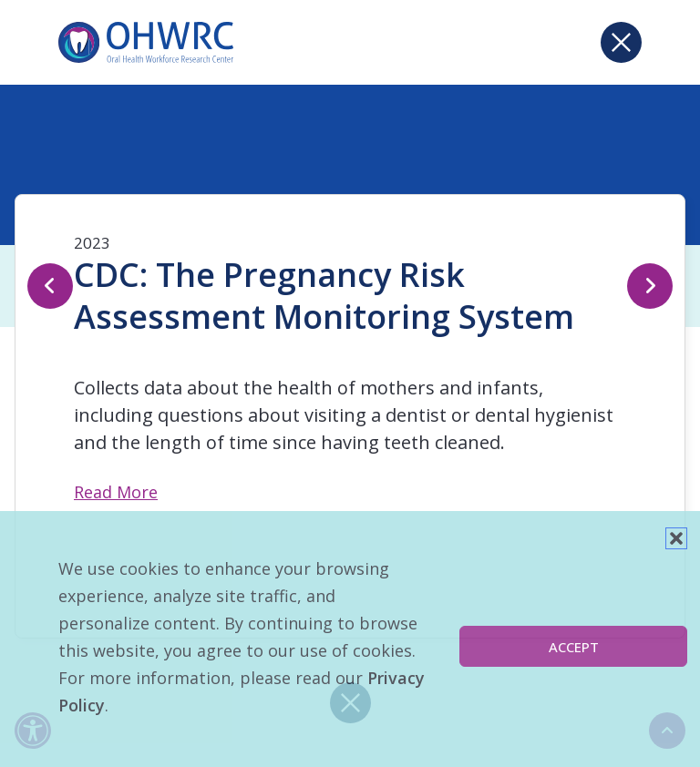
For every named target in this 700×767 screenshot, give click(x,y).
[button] (676, 538)
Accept (574, 647)
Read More (116, 492)
